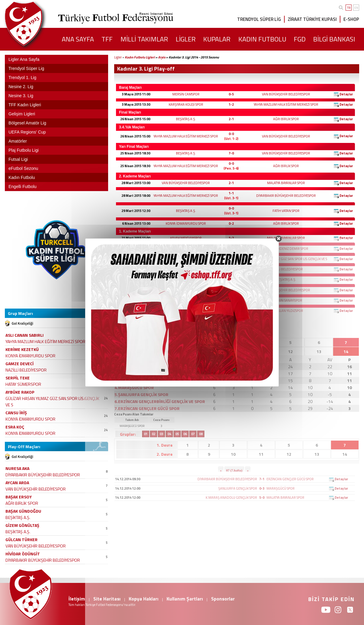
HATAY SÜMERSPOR (23, 384)
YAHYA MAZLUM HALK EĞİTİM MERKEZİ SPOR (286, 104)
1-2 (231, 104)
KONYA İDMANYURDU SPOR (186, 223)
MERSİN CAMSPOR (186, 94)
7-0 (231, 153)
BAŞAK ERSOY (19, 497)
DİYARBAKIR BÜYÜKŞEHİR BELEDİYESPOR (286, 196)
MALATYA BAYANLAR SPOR (286, 183)
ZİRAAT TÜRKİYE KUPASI (312, 19)
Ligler (118, 57)
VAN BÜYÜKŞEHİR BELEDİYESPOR (286, 94)
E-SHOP (351, 19)
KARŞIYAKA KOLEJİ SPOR (186, 104)
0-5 (231, 94)
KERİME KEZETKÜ (22, 349)
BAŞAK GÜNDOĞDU (23, 511)
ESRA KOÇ (15, 427)
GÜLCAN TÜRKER (22, 539)
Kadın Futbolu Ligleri (140, 57)
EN (356, 8)
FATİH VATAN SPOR (286, 211)
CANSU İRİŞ (16, 413)
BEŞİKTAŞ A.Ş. (186, 119)
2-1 (231, 119)
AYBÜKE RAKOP (20, 392)
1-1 (231, 193)
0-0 (231, 134)
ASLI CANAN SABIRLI (25, 335)
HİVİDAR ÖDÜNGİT (23, 554)
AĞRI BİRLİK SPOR (286, 119)
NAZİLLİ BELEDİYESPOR (26, 370)
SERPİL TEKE (18, 378)
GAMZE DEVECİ (20, 364)
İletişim (77, 599)
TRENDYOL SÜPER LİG (259, 19)
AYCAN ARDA (17, 483)
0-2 (231, 223)
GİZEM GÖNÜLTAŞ (22, 525)
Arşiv (162, 57)
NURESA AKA (17, 468)
